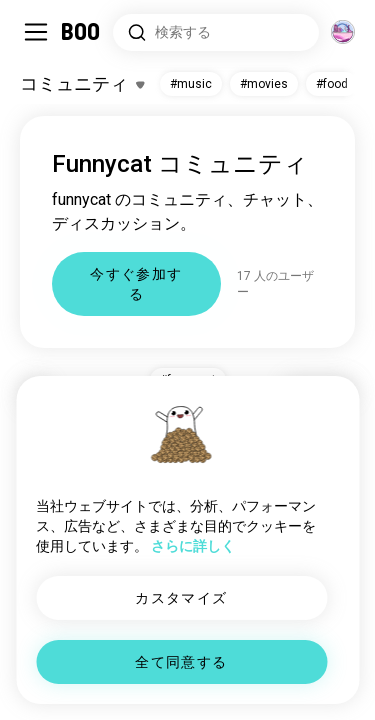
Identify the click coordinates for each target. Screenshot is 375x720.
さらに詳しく (193, 546)
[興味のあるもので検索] (216, 32)
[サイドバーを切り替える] (36, 32)
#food (332, 84)
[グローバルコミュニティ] (343, 32)
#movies (264, 84)
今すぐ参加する (136, 284)
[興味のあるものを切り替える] (82, 84)
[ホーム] (81, 32)
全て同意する (181, 662)
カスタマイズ (181, 598)
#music (191, 84)
